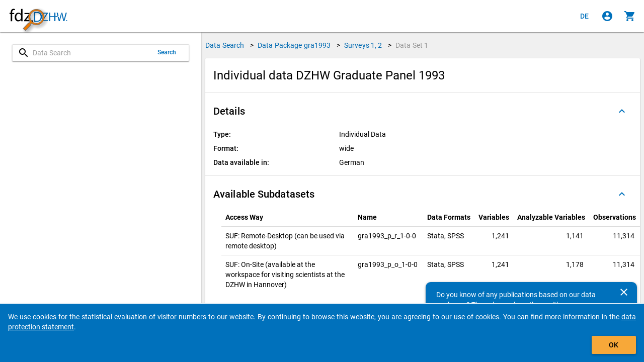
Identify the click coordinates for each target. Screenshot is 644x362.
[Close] (624, 292)
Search (167, 52)
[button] (423, 111)
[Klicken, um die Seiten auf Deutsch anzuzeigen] (585, 16)
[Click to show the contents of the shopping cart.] (630, 16)
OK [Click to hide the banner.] (614, 345)
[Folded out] (622, 111)
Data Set (412, 45)
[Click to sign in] (607, 16)
